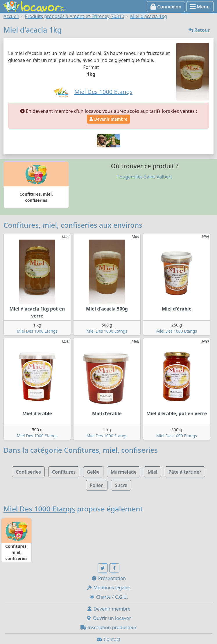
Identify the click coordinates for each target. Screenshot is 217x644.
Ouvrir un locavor (108, 618)
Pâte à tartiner (185, 472)
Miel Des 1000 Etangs (37, 331)
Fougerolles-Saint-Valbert (145, 177)
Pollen (97, 485)
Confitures (64, 472)
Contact (108, 639)
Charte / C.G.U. (109, 597)
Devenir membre (108, 119)
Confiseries (28, 472)
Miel (152, 472)
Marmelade (124, 472)
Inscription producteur (109, 627)
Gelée (93, 472)
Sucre (121, 485)
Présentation (109, 578)
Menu (200, 7)
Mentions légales (109, 588)
